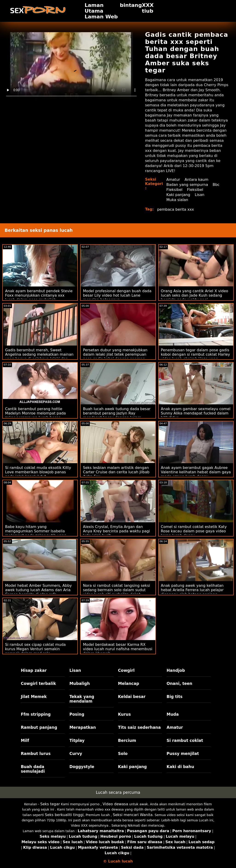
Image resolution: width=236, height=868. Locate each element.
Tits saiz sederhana (140, 727)
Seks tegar (50, 804)
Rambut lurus (36, 754)
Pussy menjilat (183, 754)
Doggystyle (82, 767)
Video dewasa (115, 804)
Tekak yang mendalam (82, 699)
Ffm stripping (36, 714)
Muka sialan (177, 200)
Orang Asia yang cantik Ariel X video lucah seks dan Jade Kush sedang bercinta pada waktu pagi (195, 295)
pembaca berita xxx (176, 209)
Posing (77, 714)
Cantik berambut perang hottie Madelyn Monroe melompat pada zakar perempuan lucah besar (35, 413)
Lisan (200, 195)
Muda (173, 714)
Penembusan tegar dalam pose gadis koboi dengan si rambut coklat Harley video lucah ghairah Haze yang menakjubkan (195, 357)
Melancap (129, 684)
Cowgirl (126, 670)
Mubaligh (80, 684)
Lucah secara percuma (118, 792)
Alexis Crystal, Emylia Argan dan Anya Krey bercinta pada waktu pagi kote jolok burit (116, 531)
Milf (25, 740)
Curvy (76, 754)
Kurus (125, 714)
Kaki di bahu (180, 767)
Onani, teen (180, 684)
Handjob (176, 670)
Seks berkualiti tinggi (64, 815)
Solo (123, 754)
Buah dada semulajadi (33, 769)
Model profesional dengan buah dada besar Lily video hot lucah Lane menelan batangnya (117, 295)
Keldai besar (132, 697)
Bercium (127, 740)
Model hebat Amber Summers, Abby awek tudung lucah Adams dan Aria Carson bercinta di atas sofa (38, 590)
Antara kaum (197, 180)
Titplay (77, 740)
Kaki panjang (178, 195)
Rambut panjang (39, 727)
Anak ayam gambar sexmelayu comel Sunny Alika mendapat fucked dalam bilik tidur (196, 413)
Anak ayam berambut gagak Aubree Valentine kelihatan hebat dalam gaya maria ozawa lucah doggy (196, 472)
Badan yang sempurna (187, 185)
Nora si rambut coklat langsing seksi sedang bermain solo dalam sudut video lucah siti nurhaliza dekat (116, 590)
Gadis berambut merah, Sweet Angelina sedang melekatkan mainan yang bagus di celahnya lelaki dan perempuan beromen (39, 357)
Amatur (173, 180)
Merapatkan (83, 727)
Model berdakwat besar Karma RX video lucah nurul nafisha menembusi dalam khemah (118, 649)
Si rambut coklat (185, 740)
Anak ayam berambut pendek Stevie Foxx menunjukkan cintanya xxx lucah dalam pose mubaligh (39, 295)
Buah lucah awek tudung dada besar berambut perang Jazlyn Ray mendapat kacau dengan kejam (117, 413)
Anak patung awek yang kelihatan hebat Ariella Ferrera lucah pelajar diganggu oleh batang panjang (192, 590)
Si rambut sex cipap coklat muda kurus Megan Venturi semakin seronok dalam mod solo (35, 649)
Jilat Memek (34, 697)
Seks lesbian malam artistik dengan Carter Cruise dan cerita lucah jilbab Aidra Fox (116, 472)
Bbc (216, 185)
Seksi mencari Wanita (133, 815)
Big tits (175, 697)
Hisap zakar (34, 670)
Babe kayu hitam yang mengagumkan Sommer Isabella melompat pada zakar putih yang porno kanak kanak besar (36, 533)
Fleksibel (175, 190)
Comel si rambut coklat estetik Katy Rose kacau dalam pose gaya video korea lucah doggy (194, 531)
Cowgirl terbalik (38, 684)
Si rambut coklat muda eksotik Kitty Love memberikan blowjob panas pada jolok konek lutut (38, 472)
